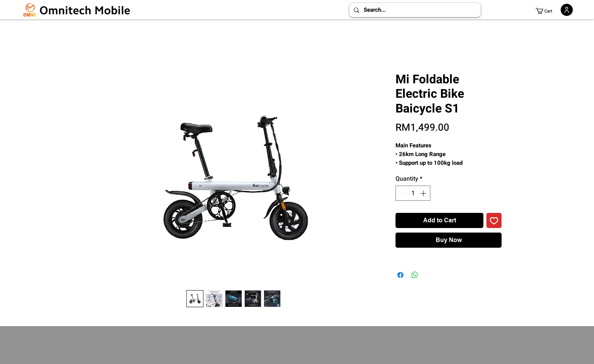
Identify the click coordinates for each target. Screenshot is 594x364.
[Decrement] (402, 193)
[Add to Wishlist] (494, 220)
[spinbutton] (413, 193)
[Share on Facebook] (400, 275)
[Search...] (414, 10)
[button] (547, 11)
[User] (567, 10)
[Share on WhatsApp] (415, 275)
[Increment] (424, 193)
